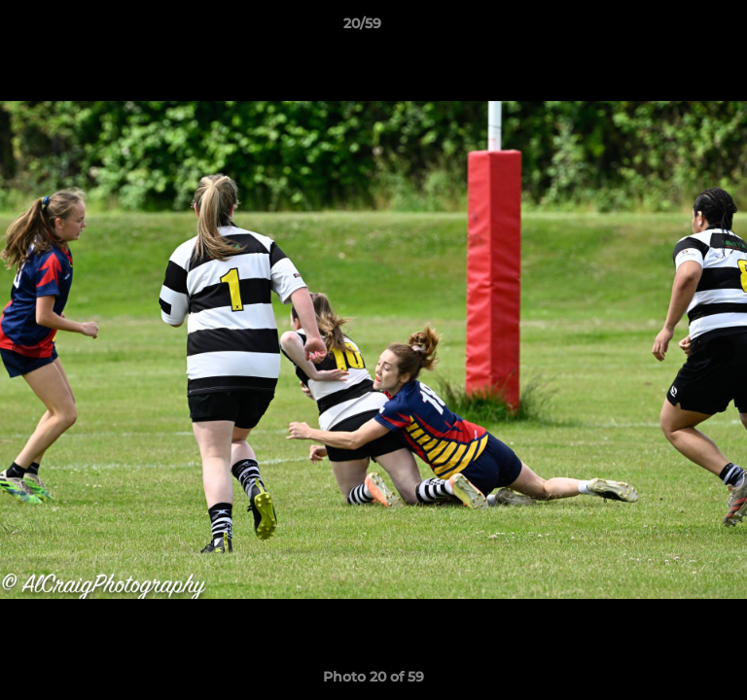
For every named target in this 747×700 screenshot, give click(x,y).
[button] (677, 28)
